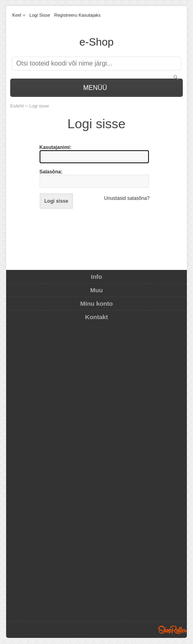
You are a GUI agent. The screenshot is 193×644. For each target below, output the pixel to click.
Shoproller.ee (173, 630)
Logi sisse (40, 15)
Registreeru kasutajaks (78, 15)
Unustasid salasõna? (127, 198)
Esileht (17, 106)
